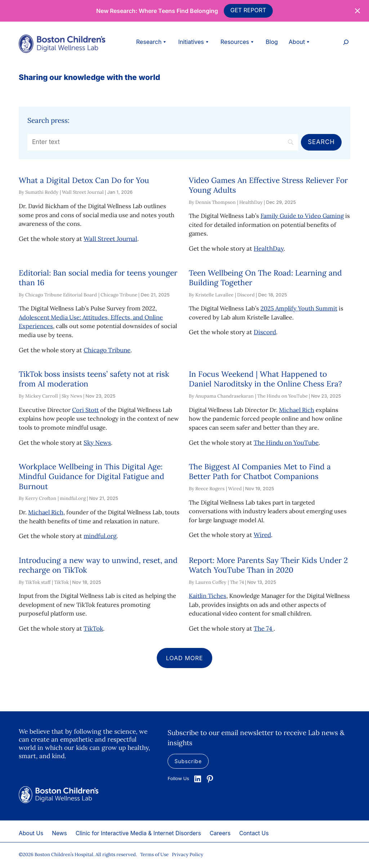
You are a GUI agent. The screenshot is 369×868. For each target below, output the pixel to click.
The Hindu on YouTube (286, 443)
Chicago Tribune (107, 350)
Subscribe (188, 761)
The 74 (264, 628)
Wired (262, 535)
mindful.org (100, 536)
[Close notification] (357, 11)
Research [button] (152, 42)
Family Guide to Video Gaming (302, 216)
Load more (185, 658)
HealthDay (269, 249)
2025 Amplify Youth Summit (299, 308)
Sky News (97, 443)
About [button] (300, 42)
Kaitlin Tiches (208, 596)
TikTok (93, 628)
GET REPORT (248, 10)
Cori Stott (85, 410)
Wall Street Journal (110, 239)
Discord (265, 332)
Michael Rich (297, 410)
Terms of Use (154, 854)
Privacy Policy (188, 854)
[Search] (163, 142)
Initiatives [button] (194, 42)
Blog (272, 42)
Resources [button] (238, 42)
